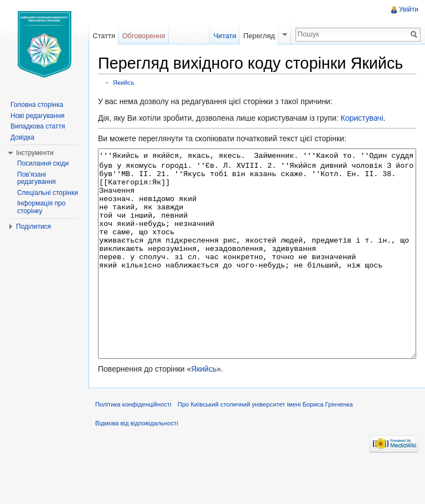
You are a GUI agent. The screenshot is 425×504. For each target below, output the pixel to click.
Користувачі (362, 118)
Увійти (409, 9)
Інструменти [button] (35, 153)
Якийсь (124, 82)
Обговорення (144, 36)
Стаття (103, 36)
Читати (225, 36)
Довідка (22, 137)
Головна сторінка (37, 105)
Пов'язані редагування (37, 178)
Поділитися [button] (33, 227)
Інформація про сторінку (41, 207)
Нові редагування (38, 116)
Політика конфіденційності (133, 446)
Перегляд (259, 36)
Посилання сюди (43, 163)
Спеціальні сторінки (48, 193)
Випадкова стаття (38, 126)
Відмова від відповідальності (137, 465)
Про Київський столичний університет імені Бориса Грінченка (265, 446)
